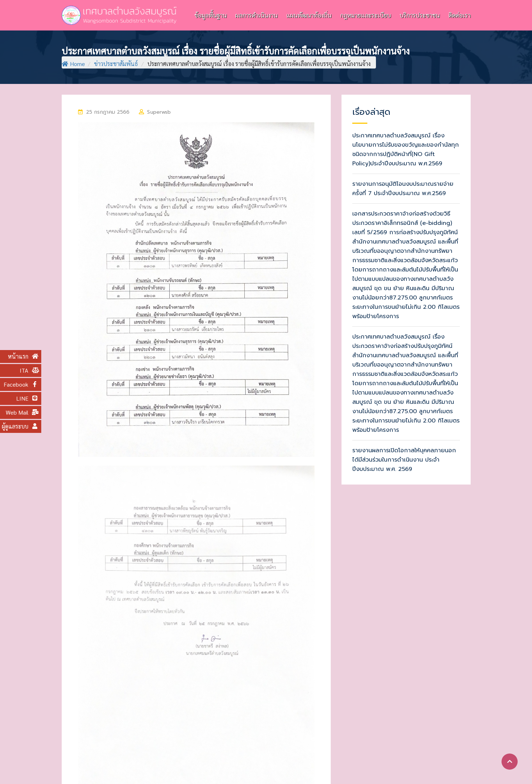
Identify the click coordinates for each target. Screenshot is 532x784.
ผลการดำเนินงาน (256, 15)
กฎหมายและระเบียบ (366, 15)
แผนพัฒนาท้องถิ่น (309, 15)
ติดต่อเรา (460, 15)
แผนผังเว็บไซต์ (449, 768)
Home (73, 64)
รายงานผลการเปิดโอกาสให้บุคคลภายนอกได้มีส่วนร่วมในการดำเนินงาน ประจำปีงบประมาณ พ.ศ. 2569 (404, 460)
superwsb (159, 112)
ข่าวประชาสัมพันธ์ (116, 64)
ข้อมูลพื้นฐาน (211, 15)
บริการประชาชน (420, 15)
